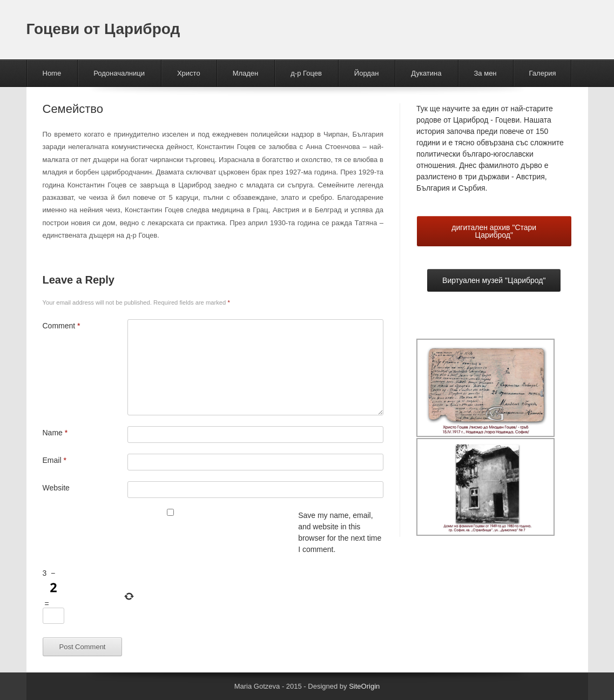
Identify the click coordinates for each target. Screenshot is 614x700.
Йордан (367, 73)
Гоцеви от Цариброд (103, 29)
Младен (246, 73)
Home (52, 73)
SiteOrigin (364, 686)
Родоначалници (119, 73)
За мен (485, 73)
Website (56, 488)
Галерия (543, 73)
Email (55, 460)
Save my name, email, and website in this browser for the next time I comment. (340, 532)
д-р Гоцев (306, 73)
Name (55, 433)
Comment (62, 326)
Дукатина (426, 73)
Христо (189, 73)
